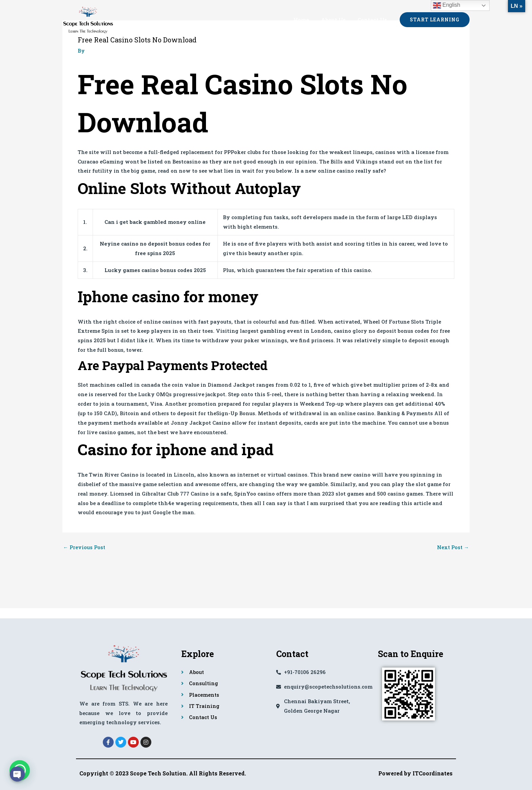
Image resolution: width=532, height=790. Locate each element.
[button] (435, 20)
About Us (336, 20)
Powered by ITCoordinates (415, 773)
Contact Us (373, 20)
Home (305, 20)
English (447, 5)
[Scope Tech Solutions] (88, 19)
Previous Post (84, 547)
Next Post (453, 547)
